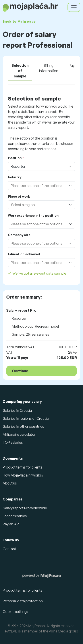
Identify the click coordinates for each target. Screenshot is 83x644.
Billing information (49, 68)
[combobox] (37, 186)
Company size (19, 235)
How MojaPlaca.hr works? (23, 475)
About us (10, 483)
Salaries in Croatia (17, 410)
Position (15, 158)
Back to (19, 21)
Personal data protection (23, 601)
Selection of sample (20, 71)
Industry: (15, 177)
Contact (9, 549)
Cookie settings (15, 612)
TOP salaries (13, 442)
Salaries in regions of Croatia (26, 418)
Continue (20, 371)
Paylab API (11, 524)
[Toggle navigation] (74, 7)
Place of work (19, 196)
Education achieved (24, 254)
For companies (15, 516)
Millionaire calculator (19, 434)
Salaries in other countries (23, 426)
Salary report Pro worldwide (25, 508)
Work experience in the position (33, 216)
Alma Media (59, 631)
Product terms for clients (22, 467)
